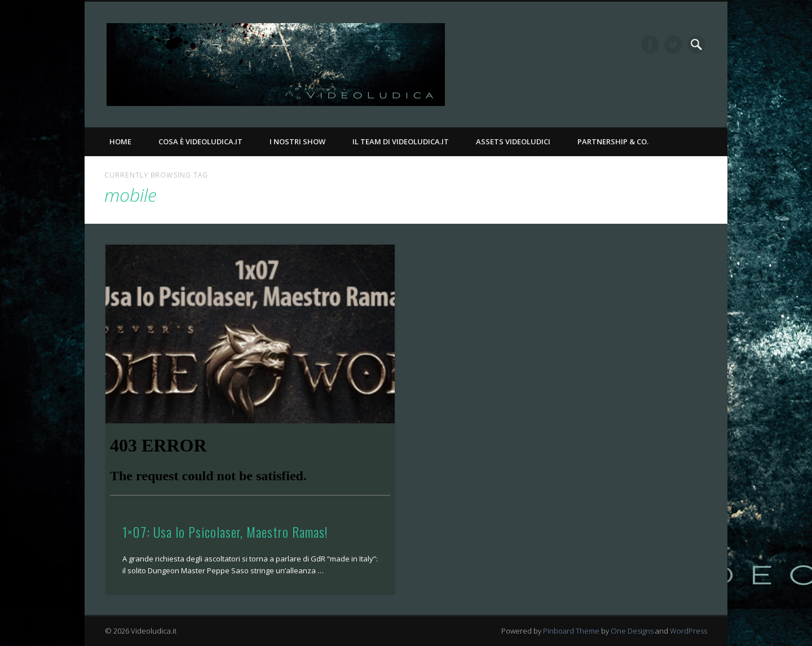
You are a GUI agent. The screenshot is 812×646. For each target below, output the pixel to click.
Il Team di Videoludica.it (401, 141)
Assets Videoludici (513, 141)
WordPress (689, 631)
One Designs (632, 631)
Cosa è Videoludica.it (200, 141)
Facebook (650, 45)
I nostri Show (297, 141)
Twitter (673, 45)
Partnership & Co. (613, 141)
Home (120, 141)
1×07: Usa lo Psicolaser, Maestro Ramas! (225, 532)
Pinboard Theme (571, 631)
